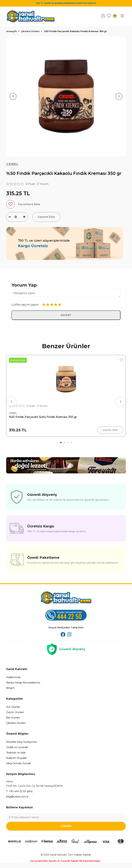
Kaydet (66, 315)
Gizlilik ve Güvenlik (17, 747)
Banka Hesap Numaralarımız (23, 683)
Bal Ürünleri (13, 718)
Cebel (12, 164)
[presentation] (11, 402)
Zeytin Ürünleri (15, 712)
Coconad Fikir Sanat (65, 861)
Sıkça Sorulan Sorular (19, 763)
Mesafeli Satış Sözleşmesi (21, 742)
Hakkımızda (13, 677)
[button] (61, 443)
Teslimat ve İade (16, 753)
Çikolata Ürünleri (30, 31)
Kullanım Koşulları (17, 758)
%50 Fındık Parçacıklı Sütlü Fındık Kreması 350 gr (43, 417)
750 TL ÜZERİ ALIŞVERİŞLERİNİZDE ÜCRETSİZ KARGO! (66, 3)
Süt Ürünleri (13, 707)
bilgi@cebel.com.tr (17, 797)
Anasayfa (11, 31)
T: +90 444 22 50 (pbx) (19, 791)
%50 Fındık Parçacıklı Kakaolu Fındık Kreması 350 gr (75, 31)
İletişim (10, 688)
